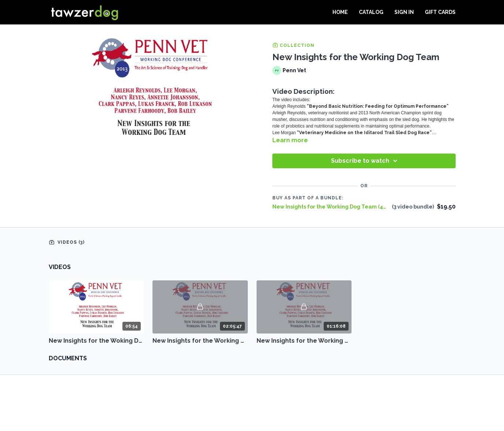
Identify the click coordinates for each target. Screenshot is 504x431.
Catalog (371, 12)
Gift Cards (440, 12)
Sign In (404, 12)
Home (340, 12)
